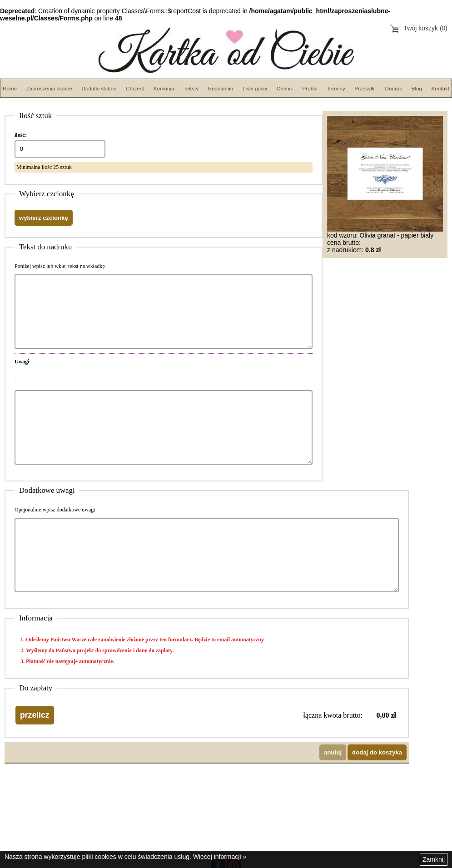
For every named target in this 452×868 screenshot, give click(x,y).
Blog (417, 88)
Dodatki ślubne (99, 88)
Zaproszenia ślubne (49, 88)
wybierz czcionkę (44, 218)
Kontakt (440, 88)
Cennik (285, 88)
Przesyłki (365, 88)
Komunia (164, 88)
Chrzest (135, 88)
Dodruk (394, 88)
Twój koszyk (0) (426, 28)
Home (10, 88)
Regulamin (221, 88)
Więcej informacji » (220, 857)
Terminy (336, 88)
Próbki (310, 88)
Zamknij (434, 859)
